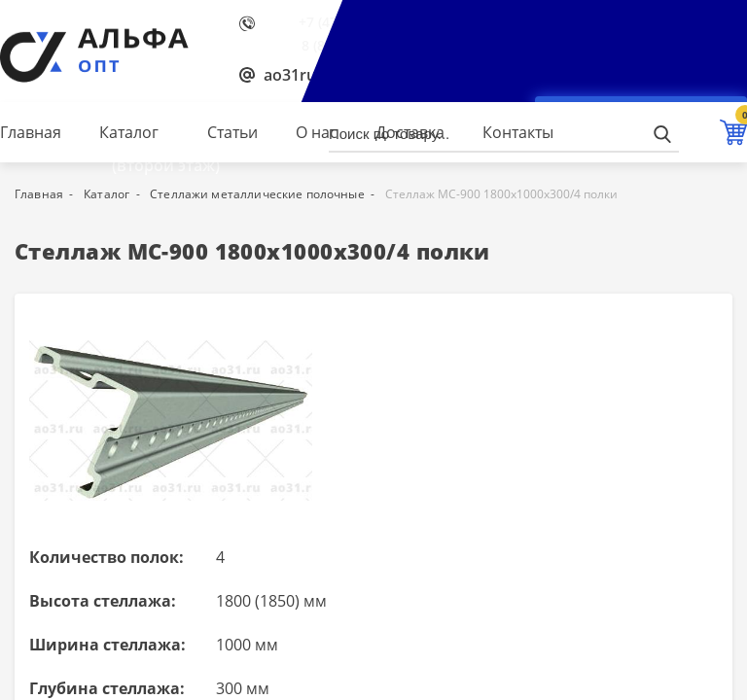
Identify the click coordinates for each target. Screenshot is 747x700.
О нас (317, 132)
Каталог (129, 132)
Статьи (232, 132)
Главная (31, 132)
